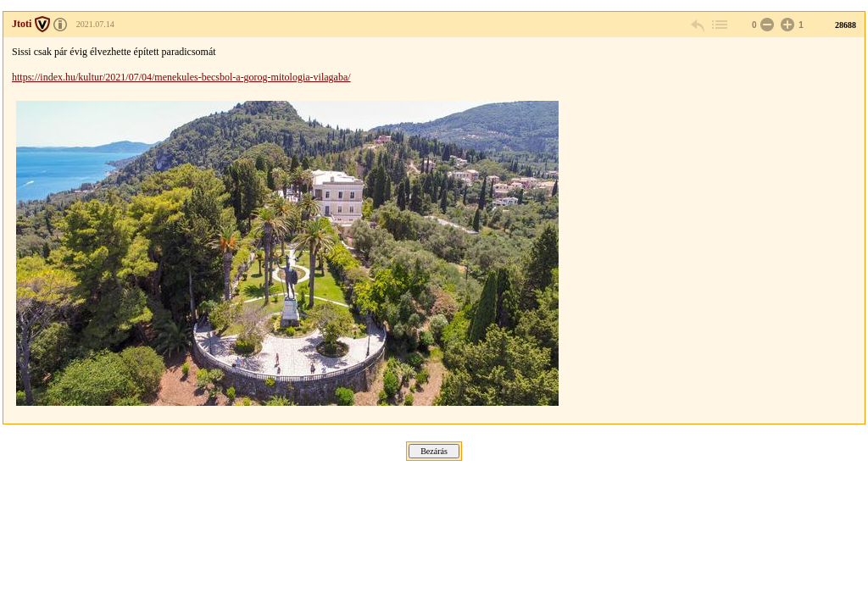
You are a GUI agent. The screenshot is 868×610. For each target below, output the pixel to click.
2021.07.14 (95, 24)
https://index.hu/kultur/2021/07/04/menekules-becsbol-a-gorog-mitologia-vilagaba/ (181, 77)
